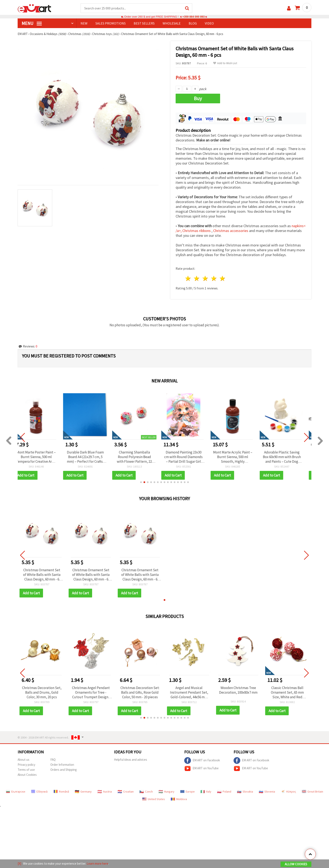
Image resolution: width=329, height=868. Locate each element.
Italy (206, 792)
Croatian (126, 792)
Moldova (179, 799)
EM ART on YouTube (201, 768)
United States (154, 799)
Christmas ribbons (197, 231)
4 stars (214, 278)
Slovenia (267, 792)
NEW (84, 23)
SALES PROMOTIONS (111, 23)
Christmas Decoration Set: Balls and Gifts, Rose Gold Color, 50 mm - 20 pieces (140, 692)
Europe (187, 792)
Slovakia (245, 792)
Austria (105, 792)
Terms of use (26, 770)
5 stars (223, 278)
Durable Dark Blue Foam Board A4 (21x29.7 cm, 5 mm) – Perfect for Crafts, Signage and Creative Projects (91, 457)
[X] (19, 863)
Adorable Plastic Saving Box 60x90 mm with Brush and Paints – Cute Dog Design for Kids (287, 457)
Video (209, 23)
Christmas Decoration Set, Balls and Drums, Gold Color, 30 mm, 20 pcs (42, 692)
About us (23, 760)
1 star (188, 278)
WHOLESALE (172, 23)
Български (16, 792)
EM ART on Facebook (202, 760)
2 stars (197, 278)
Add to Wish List (225, 63)
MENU (32, 23)
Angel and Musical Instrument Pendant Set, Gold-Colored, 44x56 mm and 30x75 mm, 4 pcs (189, 692)
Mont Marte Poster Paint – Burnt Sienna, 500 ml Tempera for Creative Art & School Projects (42, 457)
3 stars (206, 278)
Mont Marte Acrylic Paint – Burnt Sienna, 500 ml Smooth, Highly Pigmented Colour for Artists (238, 457)
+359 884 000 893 (193, 17)
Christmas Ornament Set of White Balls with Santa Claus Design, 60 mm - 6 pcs (42, 575)
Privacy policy (26, 765)
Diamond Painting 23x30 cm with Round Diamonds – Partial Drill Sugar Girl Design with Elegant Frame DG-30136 (189, 457)
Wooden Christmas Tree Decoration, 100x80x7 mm (238, 690)
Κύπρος (289, 792)
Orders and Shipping (64, 770)
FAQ (53, 760)
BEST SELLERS (144, 23)
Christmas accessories (231, 231)
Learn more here (97, 863)
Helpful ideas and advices (131, 760)
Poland (224, 792)
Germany (83, 792)
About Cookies (27, 775)
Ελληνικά (39, 792)
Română (61, 792)
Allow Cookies (296, 864)
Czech (146, 792)
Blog (193, 23)
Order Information (62, 765)
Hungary (166, 792)
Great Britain (313, 792)
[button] (141, 482)
